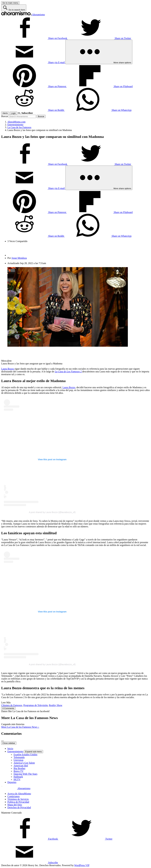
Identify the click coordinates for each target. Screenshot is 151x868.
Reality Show (56, 705)
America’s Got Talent (24, 763)
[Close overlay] (2, 741)
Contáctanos (14, 796)
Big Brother (19, 768)
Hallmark (18, 777)
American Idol (21, 766)
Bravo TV (19, 771)
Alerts (5, 113)
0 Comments (8, 708)
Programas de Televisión (36, 705)
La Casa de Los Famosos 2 (69, 372)
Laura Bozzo (8, 369)
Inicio (10, 749)
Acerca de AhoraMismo (19, 794)
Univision (18, 760)
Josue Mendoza (19, 258)
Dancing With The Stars (25, 774)
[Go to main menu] (10, 3)
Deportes (12, 782)
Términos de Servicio (18, 799)
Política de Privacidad (18, 802)
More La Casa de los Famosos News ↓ (20, 727)
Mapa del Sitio (15, 805)
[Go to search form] (14, 8)
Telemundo (19, 757)
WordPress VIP (82, 865)
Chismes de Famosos (12, 705)
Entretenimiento (15, 751)
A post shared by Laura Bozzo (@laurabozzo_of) (52, 512)
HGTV (17, 779)
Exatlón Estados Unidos (25, 755)
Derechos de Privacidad (19, 807)
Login (13, 113)
